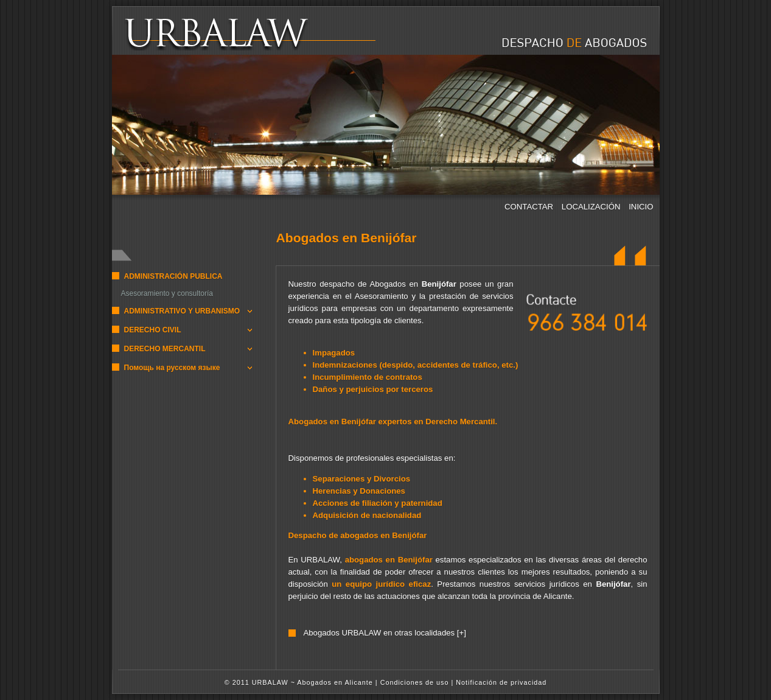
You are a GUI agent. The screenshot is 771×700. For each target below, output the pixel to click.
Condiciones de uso (415, 682)
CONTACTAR (530, 207)
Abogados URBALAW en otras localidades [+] (384, 633)
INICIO (641, 207)
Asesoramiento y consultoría (167, 293)
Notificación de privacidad (501, 682)
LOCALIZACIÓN (592, 207)
